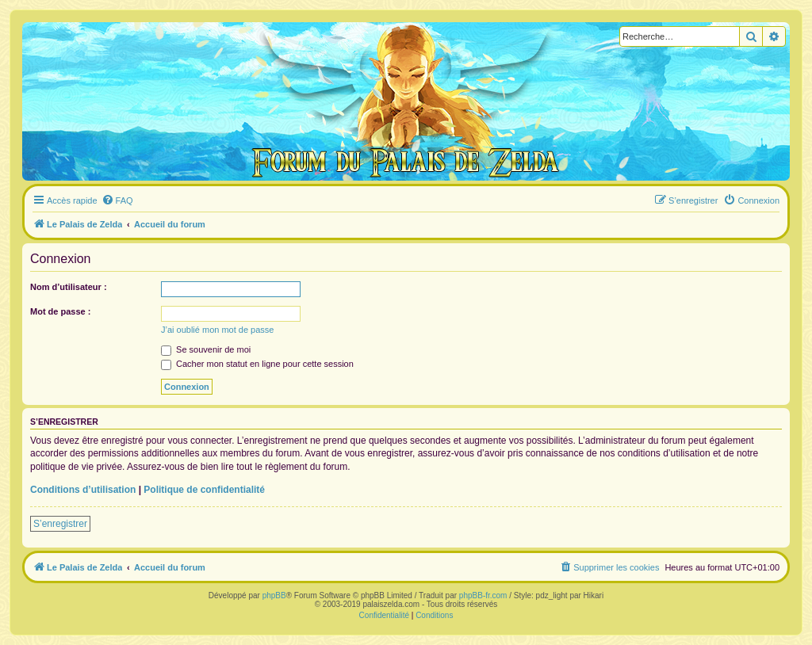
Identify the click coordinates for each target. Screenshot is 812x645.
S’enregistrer (60, 524)
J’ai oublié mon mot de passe (217, 330)
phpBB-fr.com (483, 595)
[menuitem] (117, 200)
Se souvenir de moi (206, 349)
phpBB (274, 595)
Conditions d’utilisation (83, 490)
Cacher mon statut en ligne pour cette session (257, 364)
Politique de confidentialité (204, 490)
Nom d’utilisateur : (69, 287)
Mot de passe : (60, 311)
